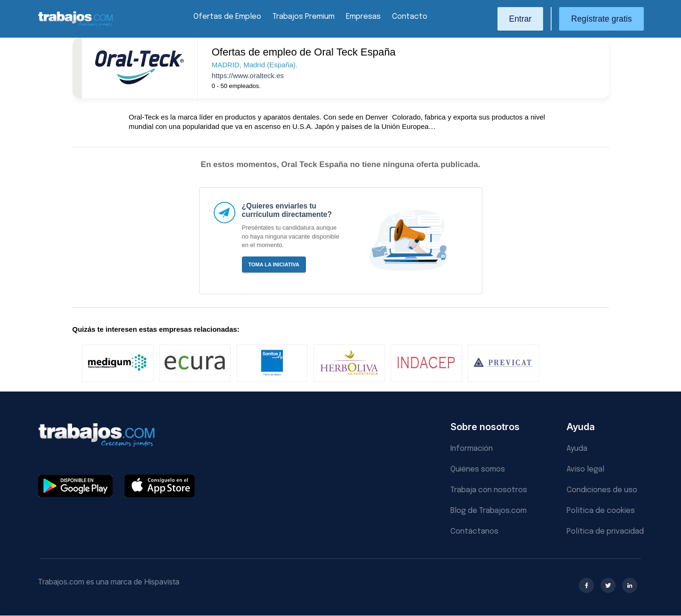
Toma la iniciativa (274, 264)
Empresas (363, 17)
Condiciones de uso (602, 490)
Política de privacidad (605, 532)
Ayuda (577, 449)
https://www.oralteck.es (248, 76)
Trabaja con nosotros (489, 490)
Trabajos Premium (304, 17)
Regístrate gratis (601, 19)
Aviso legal (585, 469)
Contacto (410, 17)
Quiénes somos (478, 469)
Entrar (521, 19)
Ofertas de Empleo (227, 17)
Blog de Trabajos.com (489, 511)
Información (472, 449)
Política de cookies (601, 511)
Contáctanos (474, 532)
